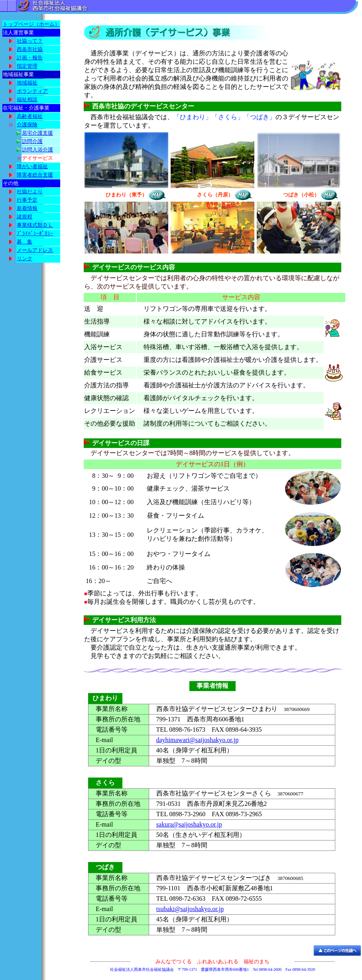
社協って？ (30, 41)
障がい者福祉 (32, 166)
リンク (25, 258)
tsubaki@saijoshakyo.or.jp (190, 909)
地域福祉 (27, 83)
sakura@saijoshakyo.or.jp (189, 824)
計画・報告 (30, 58)
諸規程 (25, 217)
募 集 (25, 242)
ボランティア (32, 91)
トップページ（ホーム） (31, 24)
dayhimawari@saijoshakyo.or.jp (198, 740)
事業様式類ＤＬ (35, 225)
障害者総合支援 (35, 175)
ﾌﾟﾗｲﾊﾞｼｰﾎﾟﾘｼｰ (35, 233)
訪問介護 (32, 141)
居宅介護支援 (37, 133)
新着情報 (27, 208)
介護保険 (27, 125)
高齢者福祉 (30, 116)
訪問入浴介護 (37, 150)
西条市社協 (30, 49)
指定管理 (27, 66)
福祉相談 (27, 99)
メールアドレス (35, 250)
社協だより (30, 191)
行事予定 (27, 200)
